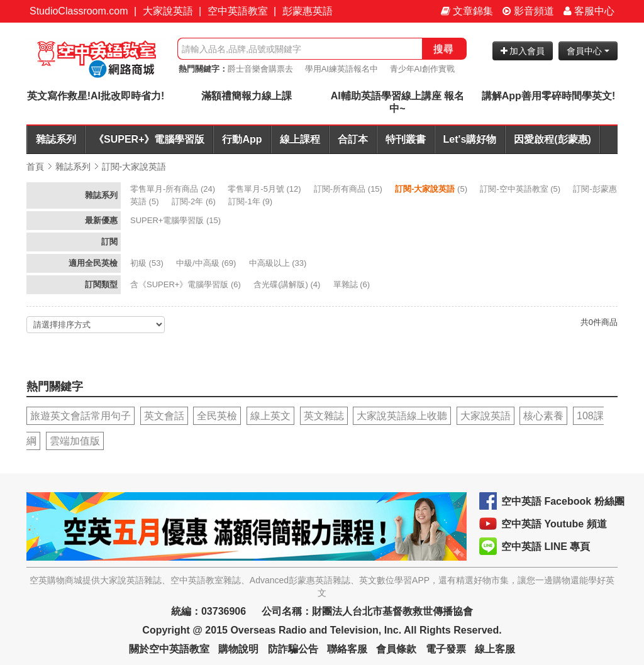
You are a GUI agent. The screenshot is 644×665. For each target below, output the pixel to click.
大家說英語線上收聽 (402, 416)
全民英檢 (217, 416)
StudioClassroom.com (79, 11)
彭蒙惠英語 (308, 11)
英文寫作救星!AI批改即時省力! (96, 96)
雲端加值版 (75, 441)
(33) (279, 263)
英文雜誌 (324, 416)
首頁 (35, 167)
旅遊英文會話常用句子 (80, 416)
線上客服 (495, 649)
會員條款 (396, 649)
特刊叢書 (406, 139)
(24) (174, 189)
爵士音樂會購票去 (260, 69)
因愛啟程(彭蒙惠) (552, 139)
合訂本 (353, 139)
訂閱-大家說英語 (134, 167)
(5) (432, 189)
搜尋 (443, 49)
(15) (349, 189)
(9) (252, 201)
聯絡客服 (347, 649)
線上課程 (300, 139)
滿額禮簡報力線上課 (247, 96)
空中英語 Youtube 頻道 (554, 524)
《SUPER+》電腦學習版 (149, 139)
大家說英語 (168, 11)
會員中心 (588, 51)
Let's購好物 (470, 139)
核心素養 (543, 416)
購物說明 (238, 649)
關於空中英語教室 (169, 649)
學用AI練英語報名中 (341, 69)
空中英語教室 (238, 11)
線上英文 (270, 416)
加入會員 (523, 51)
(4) (288, 284)
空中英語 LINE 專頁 (546, 547)
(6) (195, 201)
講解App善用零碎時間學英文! (548, 96)
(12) (265, 189)
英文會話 (164, 416)
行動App (242, 139)
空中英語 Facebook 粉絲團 (563, 501)
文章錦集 (467, 11)
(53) (148, 263)
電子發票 (446, 649)
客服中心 (589, 11)
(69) (207, 263)
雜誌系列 (56, 139)
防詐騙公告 (293, 649)
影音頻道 (528, 11)
